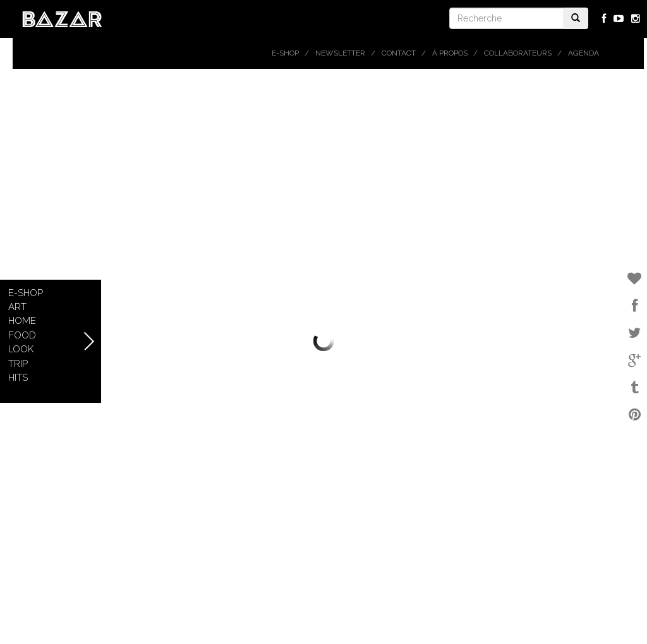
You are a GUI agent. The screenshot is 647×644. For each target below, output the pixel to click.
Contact (399, 53)
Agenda (584, 53)
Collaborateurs (518, 53)
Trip (18, 364)
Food (22, 335)
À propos (450, 53)
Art (17, 307)
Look (21, 349)
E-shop (285, 53)
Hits (18, 378)
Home (22, 321)
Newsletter (340, 53)
